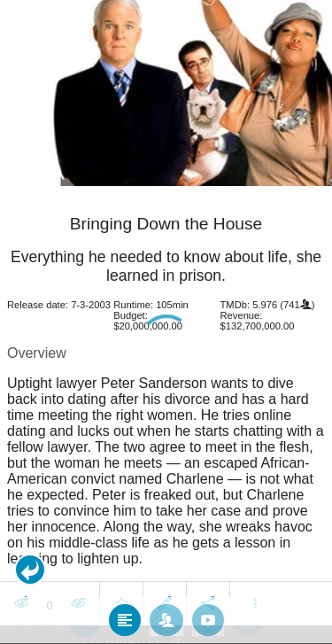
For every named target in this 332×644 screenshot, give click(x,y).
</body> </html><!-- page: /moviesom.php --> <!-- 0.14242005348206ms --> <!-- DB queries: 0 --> (166, 322)
